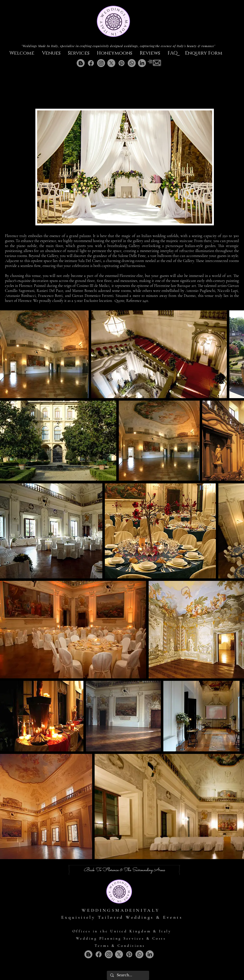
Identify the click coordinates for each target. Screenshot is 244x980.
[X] (111, 63)
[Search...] (128, 975)
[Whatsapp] (132, 63)
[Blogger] (81, 63)
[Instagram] (101, 63)
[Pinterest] (122, 63)
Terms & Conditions (120, 946)
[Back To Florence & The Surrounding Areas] (124, 870)
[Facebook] (91, 63)
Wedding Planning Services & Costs (121, 938)
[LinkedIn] (142, 63)
